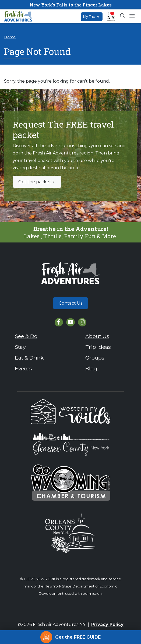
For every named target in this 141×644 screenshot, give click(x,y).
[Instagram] (82, 322)
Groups (95, 358)
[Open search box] (123, 16)
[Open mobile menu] (132, 16)
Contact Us (70, 303)
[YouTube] (70, 322)
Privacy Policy (107, 624)
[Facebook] (59, 322)
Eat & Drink (29, 358)
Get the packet (37, 182)
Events (23, 368)
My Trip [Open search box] (92, 17)
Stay (20, 347)
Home (10, 37)
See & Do (26, 336)
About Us (97, 336)
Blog (91, 368)
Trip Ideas (98, 347)
